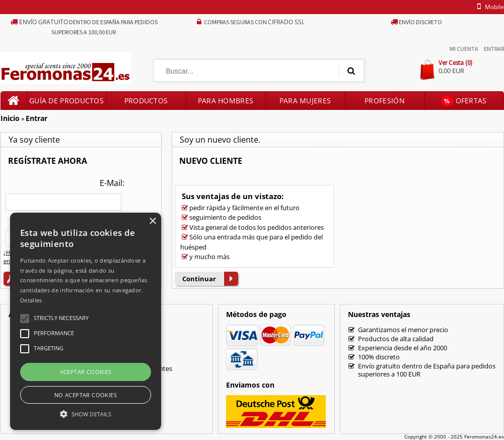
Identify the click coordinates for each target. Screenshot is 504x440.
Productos (146, 101)
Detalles (31, 300)
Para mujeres (305, 101)
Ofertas (464, 101)
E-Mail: (112, 183)
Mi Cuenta (464, 49)
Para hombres (226, 101)
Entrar (494, 49)
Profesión (385, 101)
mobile (488, 7)
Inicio (10, 118)
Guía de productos (66, 101)
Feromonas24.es (484, 436)
